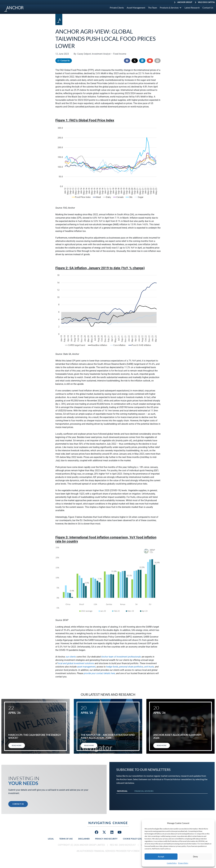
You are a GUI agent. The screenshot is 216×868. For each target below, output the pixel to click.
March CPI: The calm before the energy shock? (35, 736)
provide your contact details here (99, 673)
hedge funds (112, 667)
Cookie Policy (172, 863)
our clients (71, 657)
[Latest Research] (192, 8)
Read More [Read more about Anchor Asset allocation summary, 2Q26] (162, 745)
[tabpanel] (162, 796)
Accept (161, 856)
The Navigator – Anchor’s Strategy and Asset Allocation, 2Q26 (108, 736)
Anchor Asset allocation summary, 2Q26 (178, 736)
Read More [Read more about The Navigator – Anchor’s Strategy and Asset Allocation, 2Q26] (89, 745)
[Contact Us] (208, 8)
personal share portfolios (131, 667)
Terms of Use (66, 839)
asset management (86, 667)
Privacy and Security (106, 839)
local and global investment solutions (76, 663)
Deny (195, 856)
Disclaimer (84, 839)
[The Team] (153, 8)
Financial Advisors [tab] (144, 791)
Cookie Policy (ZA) (132, 839)
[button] (127, 61)
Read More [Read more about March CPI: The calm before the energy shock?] (17, 745)
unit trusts (149, 667)
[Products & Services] (171, 8)
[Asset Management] (136, 8)
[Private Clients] (117, 8)
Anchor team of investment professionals (121, 657)
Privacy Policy (183, 863)
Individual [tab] (122, 791)
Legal (51, 839)
